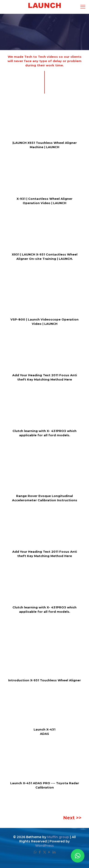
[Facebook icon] (40, 852)
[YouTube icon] (49, 852)
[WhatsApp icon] (35, 852)
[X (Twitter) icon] (45, 852)
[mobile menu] (83, 7)
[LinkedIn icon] (54, 852)
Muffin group (58, 837)
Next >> (72, 818)
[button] (78, 856)
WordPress (44, 846)
